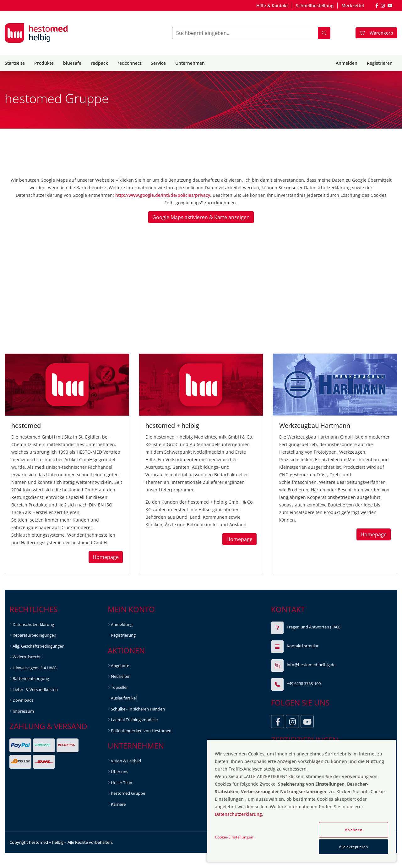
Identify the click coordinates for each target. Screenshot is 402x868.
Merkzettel (353, 6)
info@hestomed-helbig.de (311, 665)
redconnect (129, 63)
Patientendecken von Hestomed (141, 731)
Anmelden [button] (347, 63)
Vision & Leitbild (126, 761)
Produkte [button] (44, 63)
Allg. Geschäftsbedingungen (38, 646)
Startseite (15, 63)
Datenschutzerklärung (33, 624)
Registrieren (380, 63)
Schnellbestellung (315, 6)
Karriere (118, 804)
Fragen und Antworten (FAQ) (314, 627)
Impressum (23, 711)
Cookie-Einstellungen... (236, 837)
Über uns (120, 771)
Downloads (23, 700)
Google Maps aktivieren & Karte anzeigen (201, 217)
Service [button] (158, 63)
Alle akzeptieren (353, 847)
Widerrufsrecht (27, 657)
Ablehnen (354, 830)
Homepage (106, 557)
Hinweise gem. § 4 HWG (35, 668)
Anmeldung (122, 624)
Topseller (119, 687)
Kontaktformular (303, 646)
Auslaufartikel (124, 698)
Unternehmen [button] (190, 63)
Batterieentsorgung (31, 678)
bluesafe (72, 63)
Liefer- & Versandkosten (35, 689)
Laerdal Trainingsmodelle (134, 720)
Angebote (120, 666)
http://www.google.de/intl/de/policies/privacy (163, 195)
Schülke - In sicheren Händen (138, 709)
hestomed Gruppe (128, 793)
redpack (99, 63)
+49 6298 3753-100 (304, 683)
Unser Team (122, 782)
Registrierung (123, 635)
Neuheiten (121, 676)
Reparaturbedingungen (34, 635)
